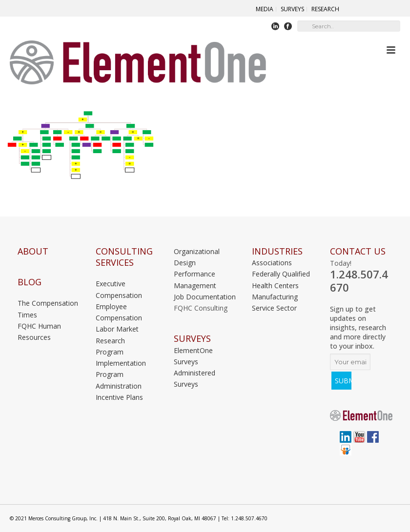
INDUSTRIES (277, 251)
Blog (30, 282)
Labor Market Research (117, 335)
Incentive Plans (119, 397)
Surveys (192, 339)
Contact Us (358, 251)
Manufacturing (275, 297)
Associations (272, 263)
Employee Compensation (119, 312)
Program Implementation (121, 357)
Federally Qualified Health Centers (281, 279)
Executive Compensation (119, 289)
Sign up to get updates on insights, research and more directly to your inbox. (358, 327)
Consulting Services (124, 257)
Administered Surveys (195, 378)
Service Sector (274, 308)
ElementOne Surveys (193, 356)
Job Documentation (205, 297)
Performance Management (195, 279)
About (33, 251)
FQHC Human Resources (39, 332)
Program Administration (119, 380)
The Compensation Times (48, 309)
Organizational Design (197, 257)
